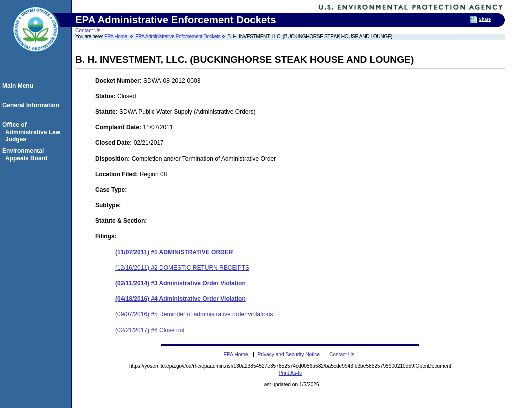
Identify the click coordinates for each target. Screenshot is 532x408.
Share (485, 19)
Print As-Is (290, 373)
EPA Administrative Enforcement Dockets (178, 36)
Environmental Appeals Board (27, 154)
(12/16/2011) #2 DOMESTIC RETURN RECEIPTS (182, 268)
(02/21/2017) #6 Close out (150, 330)
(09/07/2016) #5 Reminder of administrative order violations (194, 314)
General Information (32, 105)
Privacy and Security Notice (289, 355)
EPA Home (116, 36)
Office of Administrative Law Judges (33, 132)
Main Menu (19, 86)
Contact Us (88, 30)
